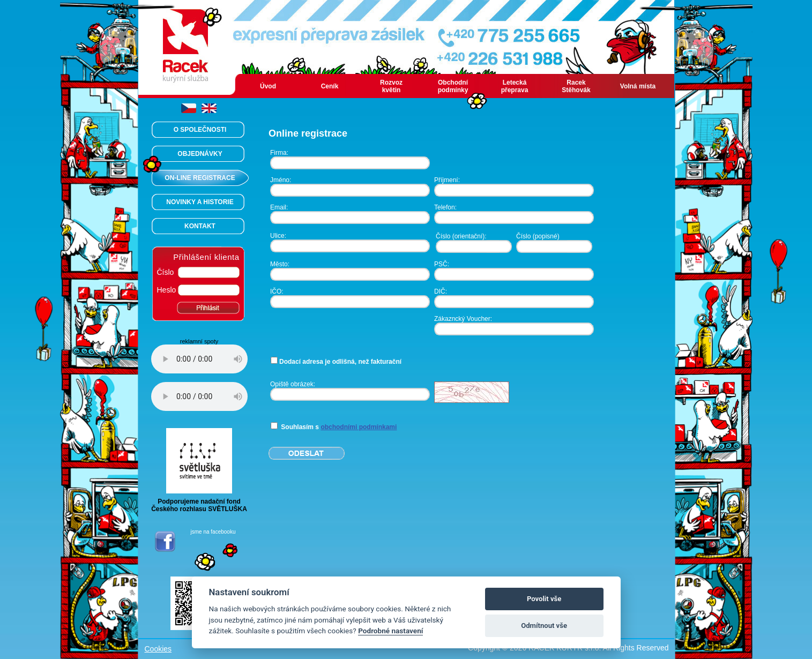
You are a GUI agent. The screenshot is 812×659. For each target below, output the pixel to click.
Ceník (330, 86)
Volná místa (638, 86)
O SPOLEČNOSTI (200, 130)
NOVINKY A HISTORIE (200, 202)
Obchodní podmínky (453, 86)
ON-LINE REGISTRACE (200, 178)
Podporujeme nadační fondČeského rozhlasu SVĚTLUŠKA (199, 502)
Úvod (268, 86)
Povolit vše (544, 599)
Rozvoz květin (391, 86)
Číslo (166, 272)
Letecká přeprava (515, 86)
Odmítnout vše (544, 626)
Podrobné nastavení (390, 631)
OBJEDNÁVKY (200, 154)
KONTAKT (200, 226)
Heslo (167, 290)
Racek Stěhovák (576, 86)
